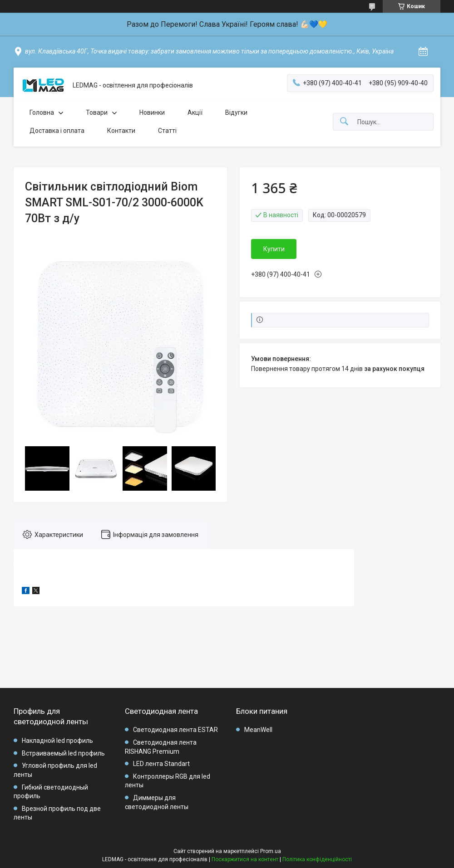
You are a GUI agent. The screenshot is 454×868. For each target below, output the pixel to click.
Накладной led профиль (57, 741)
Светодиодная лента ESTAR (175, 730)
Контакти (121, 131)
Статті (167, 131)
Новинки (152, 112)
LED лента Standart (161, 764)
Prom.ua (271, 851)
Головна (42, 112)
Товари (97, 112)
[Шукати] (344, 122)
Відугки (236, 112)
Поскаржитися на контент (245, 859)
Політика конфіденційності (317, 859)
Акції (195, 112)
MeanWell (258, 730)
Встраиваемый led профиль (63, 753)
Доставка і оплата (57, 131)
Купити (274, 249)
